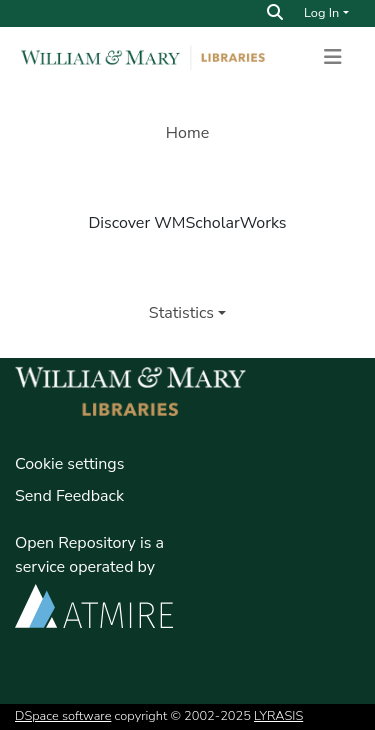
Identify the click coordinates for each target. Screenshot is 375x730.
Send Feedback (69, 496)
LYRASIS (278, 716)
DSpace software (63, 716)
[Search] (275, 13)
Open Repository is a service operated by (94, 579)
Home (187, 133)
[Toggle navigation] (333, 57)
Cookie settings (69, 464)
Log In (321, 13)
